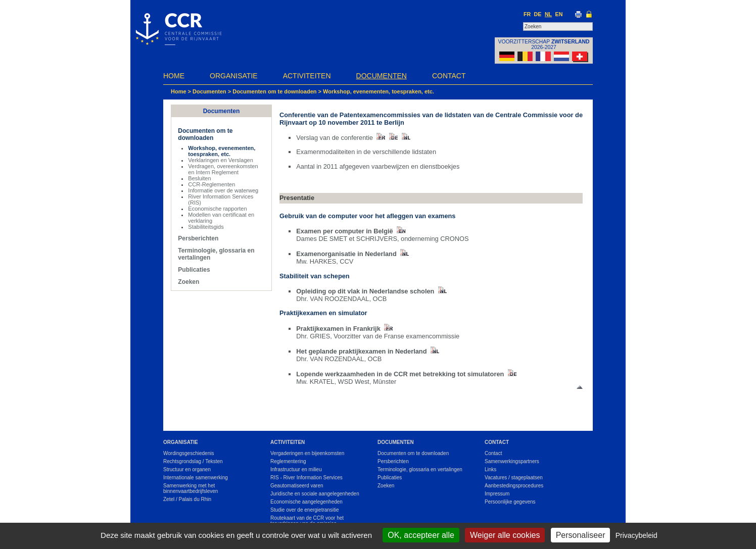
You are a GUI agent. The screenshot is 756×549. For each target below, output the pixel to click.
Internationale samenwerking (196, 478)
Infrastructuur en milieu (296, 469)
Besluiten (199, 178)
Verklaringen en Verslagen (220, 160)
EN (559, 14)
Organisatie (234, 76)
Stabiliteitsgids (206, 227)
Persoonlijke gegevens (510, 502)
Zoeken (188, 282)
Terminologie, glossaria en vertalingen (420, 469)
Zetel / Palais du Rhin (187, 499)
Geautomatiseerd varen (297, 486)
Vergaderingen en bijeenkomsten (307, 453)
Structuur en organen (187, 469)
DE (538, 14)
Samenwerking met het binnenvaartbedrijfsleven (191, 488)
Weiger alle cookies (505, 535)
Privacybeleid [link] (636, 535)
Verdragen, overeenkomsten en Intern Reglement (223, 169)
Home (174, 76)
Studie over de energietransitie (305, 510)
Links (490, 469)
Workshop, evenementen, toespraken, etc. (379, 91)
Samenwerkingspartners (512, 461)
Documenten (382, 76)
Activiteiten (307, 76)
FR (527, 14)
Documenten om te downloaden (274, 91)
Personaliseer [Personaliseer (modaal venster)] (581, 535)
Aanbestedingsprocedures (514, 486)
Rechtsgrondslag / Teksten (193, 461)
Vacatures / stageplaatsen (514, 478)
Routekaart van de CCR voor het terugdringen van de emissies (307, 521)
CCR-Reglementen (211, 184)
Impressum (497, 494)
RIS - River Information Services (306, 478)
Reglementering (288, 461)
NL (548, 14)
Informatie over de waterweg (223, 190)
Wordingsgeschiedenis (188, 453)
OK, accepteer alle (421, 535)
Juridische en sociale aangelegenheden (315, 494)
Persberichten (198, 238)
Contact (449, 76)
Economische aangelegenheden (306, 502)
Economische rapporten (217, 209)
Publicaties (194, 270)
